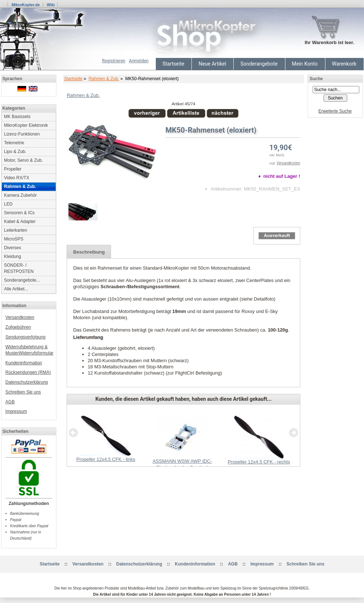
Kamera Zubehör (20, 195)
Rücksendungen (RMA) (28, 372)
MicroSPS (14, 239)
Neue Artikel (212, 64)
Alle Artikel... (16, 289)
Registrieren (114, 61)
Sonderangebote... (22, 280)
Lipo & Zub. (15, 152)
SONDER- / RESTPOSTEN (19, 268)
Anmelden (139, 61)
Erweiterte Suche (335, 111)
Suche (316, 79)
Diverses (13, 248)
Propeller (13, 169)
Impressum (16, 411)
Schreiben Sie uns (23, 392)
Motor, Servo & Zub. (23, 160)
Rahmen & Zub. (104, 79)
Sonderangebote (259, 64)
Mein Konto (305, 64)
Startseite (173, 64)
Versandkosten (20, 317)
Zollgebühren (18, 327)
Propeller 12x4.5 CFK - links (106, 459)
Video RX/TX (17, 178)
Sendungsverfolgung (25, 337)
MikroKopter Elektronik (26, 125)
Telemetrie (14, 143)
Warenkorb (344, 64)
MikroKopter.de (26, 5)
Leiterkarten (15, 230)
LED (8, 204)
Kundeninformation (24, 363)
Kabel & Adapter (20, 222)
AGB (10, 402)
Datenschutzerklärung (27, 382)
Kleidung (13, 257)
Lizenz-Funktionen (22, 134)
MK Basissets (17, 117)
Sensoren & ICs (19, 213)
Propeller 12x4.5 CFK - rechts (259, 462)
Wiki (51, 5)
